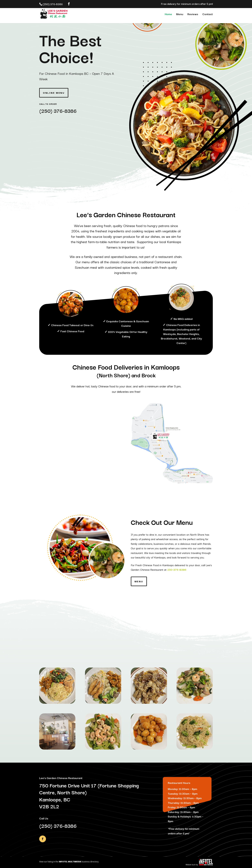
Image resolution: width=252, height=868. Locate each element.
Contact (208, 14)
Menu (180, 14)
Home (168, 14)
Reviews (193, 14)
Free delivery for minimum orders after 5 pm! (187, 4)
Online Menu (54, 93)
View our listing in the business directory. (69, 862)
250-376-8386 (177, 570)
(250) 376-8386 (58, 111)
